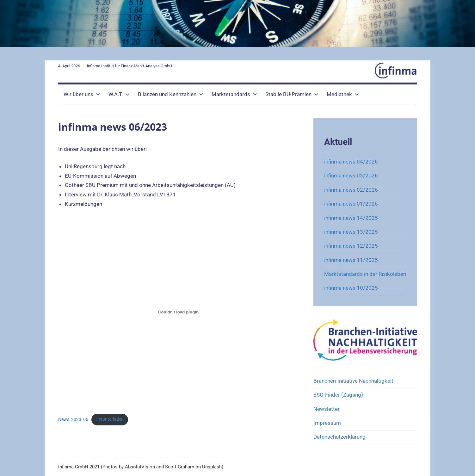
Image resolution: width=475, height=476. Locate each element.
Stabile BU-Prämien (292, 94)
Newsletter (327, 409)
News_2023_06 (73, 419)
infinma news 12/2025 (351, 246)
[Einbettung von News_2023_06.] (179, 312)
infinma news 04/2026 (351, 162)
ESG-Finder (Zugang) (338, 395)
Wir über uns (82, 94)
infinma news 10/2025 (351, 288)
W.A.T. (119, 94)
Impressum (327, 423)
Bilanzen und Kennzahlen (171, 94)
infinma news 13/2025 (351, 232)
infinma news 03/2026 (351, 176)
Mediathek (343, 94)
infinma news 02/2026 (351, 190)
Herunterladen (110, 419)
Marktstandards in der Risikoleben (365, 274)
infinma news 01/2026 (351, 204)
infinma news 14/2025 (351, 218)
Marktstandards (234, 94)
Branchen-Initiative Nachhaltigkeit (353, 381)
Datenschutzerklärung (339, 437)
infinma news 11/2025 (351, 260)
